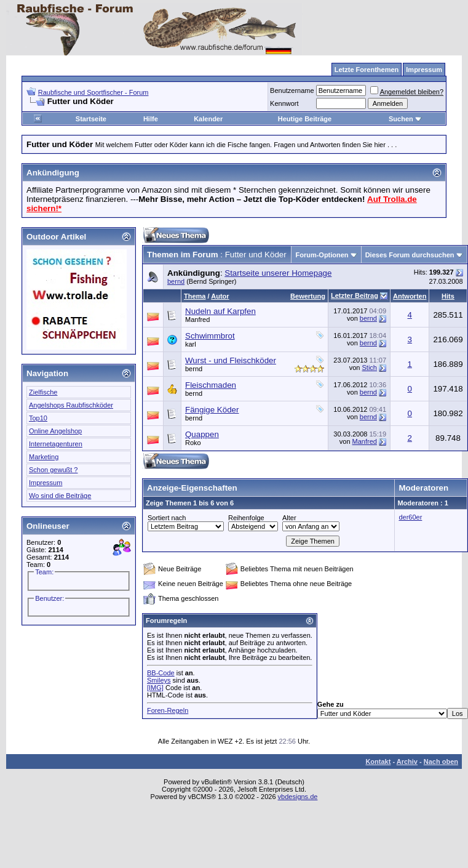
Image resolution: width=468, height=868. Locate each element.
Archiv (407, 762)
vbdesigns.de (298, 797)
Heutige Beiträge (305, 119)
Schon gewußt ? (54, 470)
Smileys (159, 680)
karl (191, 344)
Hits (448, 296)
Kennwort (284, 103)
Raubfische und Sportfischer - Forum (93, 92)
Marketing (44, 457)
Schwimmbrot (210, 336)
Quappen (202, 434)
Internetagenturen (56, 444)
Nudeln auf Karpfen (220, 311)
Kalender (208, 119)
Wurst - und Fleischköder (231, 360)
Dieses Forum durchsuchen (410, 255)
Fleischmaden (211, 385)
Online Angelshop (55, 431)
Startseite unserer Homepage (278, 273)
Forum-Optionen (322, 255)
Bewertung (308, 296)
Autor (220, 296)
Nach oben (441, 762)
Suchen (405, 119)
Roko (193, 443)
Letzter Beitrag (355, 295)
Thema (195, 296)
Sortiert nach (167, 518)
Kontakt (378, 762)
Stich (369, 368)
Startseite (91, 119)
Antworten (410, 296)
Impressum (46, 483)
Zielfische (43, 392)
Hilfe (151, 119)
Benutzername (292, 90)
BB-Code (161, 673)
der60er (410, 517)
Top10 (38, 418)
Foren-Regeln (168, 710)
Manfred (197, 319)
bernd (176, 281)
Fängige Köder (212, 410)
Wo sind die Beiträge (60, 496)
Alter (289, 518)
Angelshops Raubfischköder (71, 405)
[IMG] (155, 688)
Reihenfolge (246, 518)
